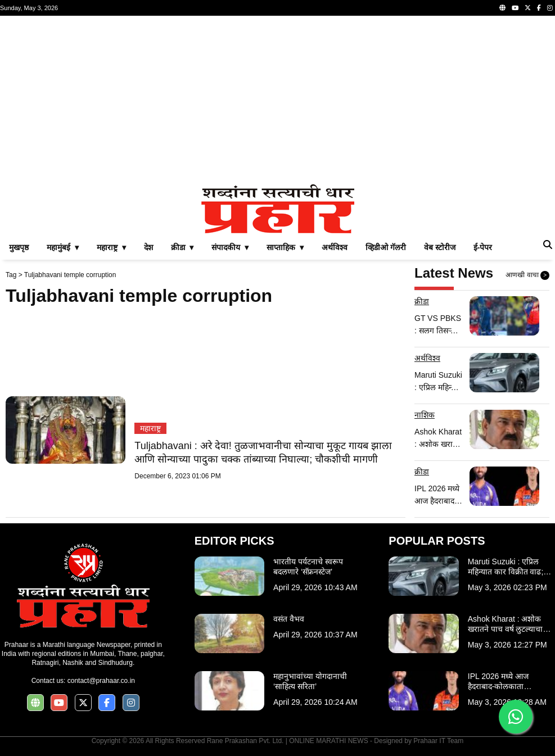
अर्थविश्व (335, 247)
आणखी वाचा (527, 275)
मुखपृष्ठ (19, 247)
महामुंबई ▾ (63, 247)
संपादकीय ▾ (230, 247)
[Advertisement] (277, 100)
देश (148, 247)
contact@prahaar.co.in (101, 681)
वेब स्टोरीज (440, 247)
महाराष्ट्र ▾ (111, 247)
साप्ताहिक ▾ (285, 247)
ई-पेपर (483, 247)
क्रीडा (422, 301)
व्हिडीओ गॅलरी (386, 247)
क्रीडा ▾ (182, 247)
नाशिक (425, 415)
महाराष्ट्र (150, 428)
